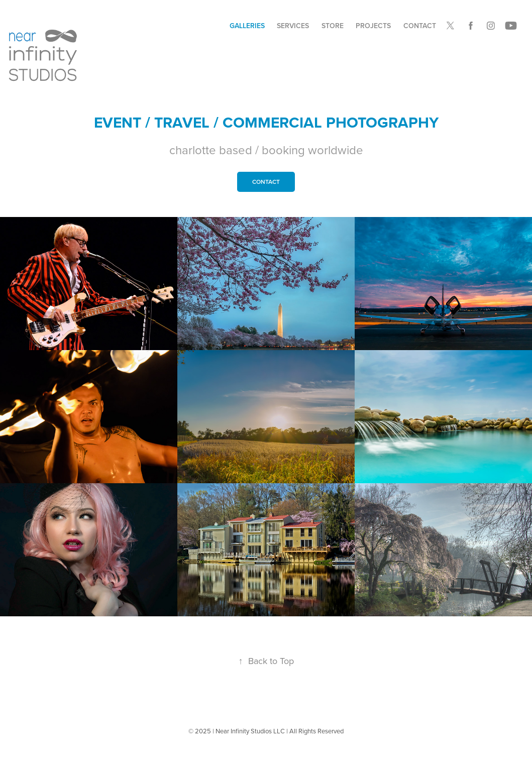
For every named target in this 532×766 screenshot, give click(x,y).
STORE (333, 26)
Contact (420, 26)
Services (293, 26)
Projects (373, 26)
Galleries (247, 26)
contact (266, 182)
